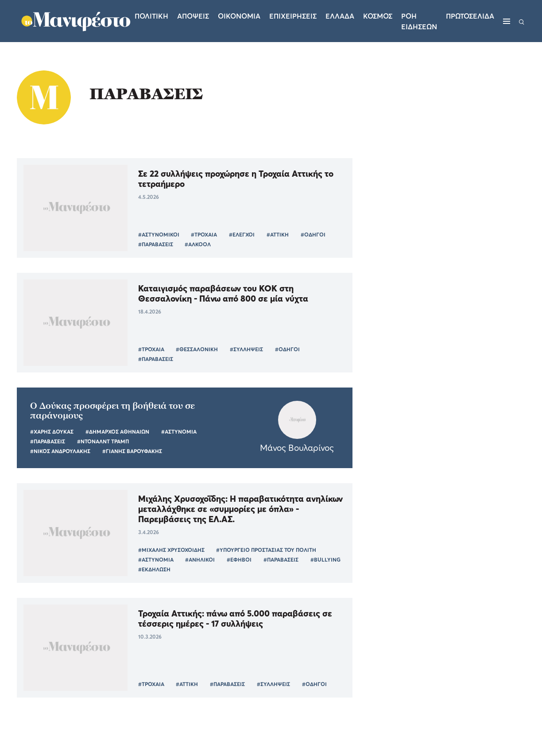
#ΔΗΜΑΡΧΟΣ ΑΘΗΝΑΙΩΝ (117, 432)
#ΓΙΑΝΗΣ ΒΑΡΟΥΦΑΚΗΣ (132, 451)
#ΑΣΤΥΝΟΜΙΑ (179, 432)
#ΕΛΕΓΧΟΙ (242, 235)
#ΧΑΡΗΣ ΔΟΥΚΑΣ (52, 432)
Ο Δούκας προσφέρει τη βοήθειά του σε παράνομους (112, 411)
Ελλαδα (340, 16)
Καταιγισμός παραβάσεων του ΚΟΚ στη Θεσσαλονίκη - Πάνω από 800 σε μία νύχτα (223, 293)
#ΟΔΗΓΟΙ (313, 235)
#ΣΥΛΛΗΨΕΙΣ (246, 349)
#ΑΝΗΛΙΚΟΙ (200, 560)
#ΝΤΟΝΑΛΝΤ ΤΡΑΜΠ (103, 441)
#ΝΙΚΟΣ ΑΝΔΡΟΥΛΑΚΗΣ (60, 451)
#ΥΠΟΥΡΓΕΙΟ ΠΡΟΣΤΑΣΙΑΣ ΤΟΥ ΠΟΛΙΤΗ (266, 550)
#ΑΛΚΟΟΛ (198, 244)
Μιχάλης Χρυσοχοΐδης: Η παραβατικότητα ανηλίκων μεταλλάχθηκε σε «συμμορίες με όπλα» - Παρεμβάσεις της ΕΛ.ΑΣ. (240, 509)
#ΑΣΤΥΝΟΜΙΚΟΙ (159, 235)
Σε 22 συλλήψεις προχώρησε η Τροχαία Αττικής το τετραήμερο (236, 178)
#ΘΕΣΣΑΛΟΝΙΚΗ (197, 349)
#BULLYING (325, 560)
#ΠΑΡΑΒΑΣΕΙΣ (156, 244)
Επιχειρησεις (293, 16)
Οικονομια (239, 16)
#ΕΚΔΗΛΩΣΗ (154, 569)
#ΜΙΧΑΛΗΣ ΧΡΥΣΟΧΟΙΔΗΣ (171, 550)
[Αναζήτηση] (522, 21)
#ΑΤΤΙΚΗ (278, 235)
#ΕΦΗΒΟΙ (239, 560)
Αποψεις (193, 16)
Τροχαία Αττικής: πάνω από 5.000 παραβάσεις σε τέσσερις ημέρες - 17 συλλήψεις (235, 618)
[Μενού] (507, 21)
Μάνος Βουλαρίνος (297, 448)
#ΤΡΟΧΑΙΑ (204, 235)
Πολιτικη (151, 16)
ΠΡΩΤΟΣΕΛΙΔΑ (470, 16)
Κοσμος (378, 16)
